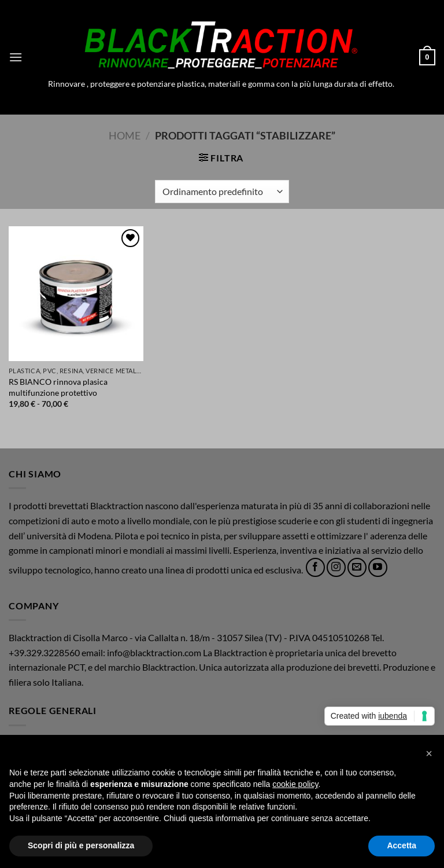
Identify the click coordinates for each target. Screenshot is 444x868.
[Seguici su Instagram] (336, 567)
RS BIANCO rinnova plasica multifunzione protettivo (58, 387)
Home (125, 135)
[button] (16, 57)
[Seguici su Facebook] (315, 567)
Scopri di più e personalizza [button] (81, 845)
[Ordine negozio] (222, 192)
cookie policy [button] (295, 784)
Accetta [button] (402, 845)
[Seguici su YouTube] (378, 567)
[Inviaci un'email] (357, 567)
